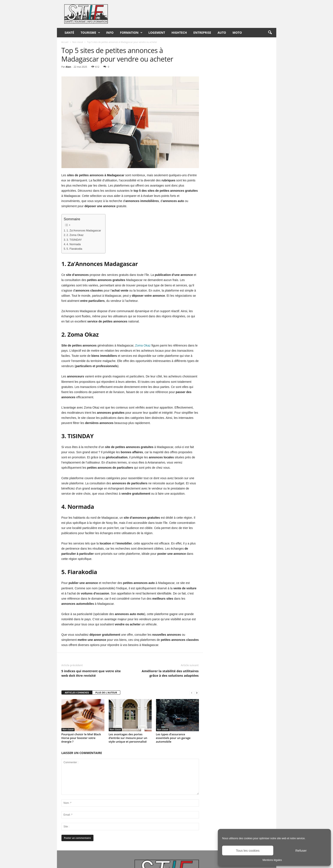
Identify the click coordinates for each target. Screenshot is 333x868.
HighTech (179, 33)
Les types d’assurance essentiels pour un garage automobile (173, 738)
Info (110, 33)
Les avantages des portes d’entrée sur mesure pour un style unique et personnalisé (128, 738)
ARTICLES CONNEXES (77, 692)
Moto (237, 33)
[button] (270, 33)
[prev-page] (192, 693)
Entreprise (202, 33)
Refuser (301, 851)
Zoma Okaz (143, 345)
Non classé (78, 42)
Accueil (65, 42)
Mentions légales (272, 860)
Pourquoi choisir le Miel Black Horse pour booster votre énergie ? (81, 738)
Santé (70, 33)
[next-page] (197, 693)
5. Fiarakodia (74, 249)
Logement (157, 33)
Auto (222, 33)
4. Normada (74, 244)
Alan (68, 67)
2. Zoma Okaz (75, 235)
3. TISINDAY (74, 240)
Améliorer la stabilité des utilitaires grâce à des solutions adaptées (170, 673)
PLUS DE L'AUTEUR (106, 692)
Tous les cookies (248, 851)
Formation (131, 33)
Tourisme (90, 33)
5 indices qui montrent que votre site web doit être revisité (91, 673)
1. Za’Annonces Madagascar (84, 231)
